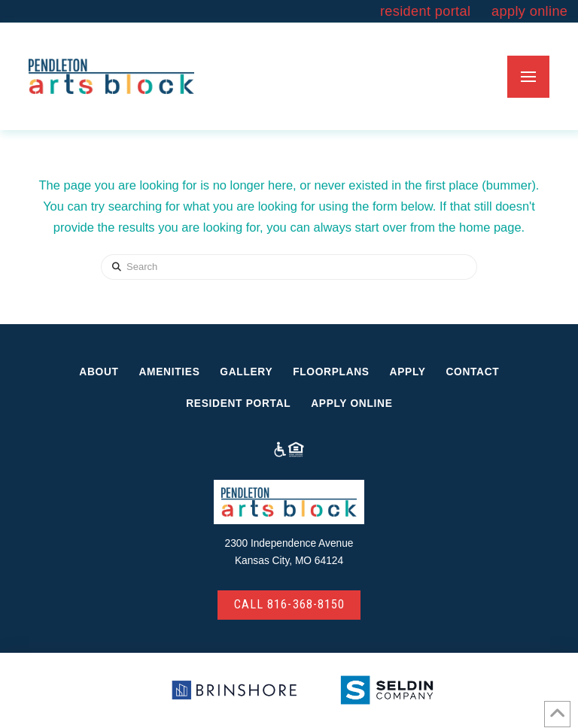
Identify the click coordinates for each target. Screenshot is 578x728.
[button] (528, 77)
